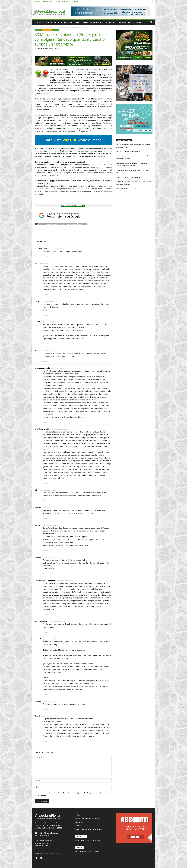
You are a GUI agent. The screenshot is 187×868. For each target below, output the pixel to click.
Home (36, 28)
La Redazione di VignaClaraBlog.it (87, 819)
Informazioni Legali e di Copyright (87, 852)
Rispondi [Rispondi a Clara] (46, 315)
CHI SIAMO (37, 2)
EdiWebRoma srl (46, 841)
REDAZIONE (66, 2)
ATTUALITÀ (43, 28)
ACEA (41, 224)
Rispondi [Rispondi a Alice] (46, 501)
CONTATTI (57, 2)
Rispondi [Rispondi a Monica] (46, 551)
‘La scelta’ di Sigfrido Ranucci (131, 152)
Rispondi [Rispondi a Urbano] (46, 361)
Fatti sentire (79, 822)
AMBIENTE (69, 22)
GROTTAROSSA (47, 30)
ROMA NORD (97, 22)
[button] (151, 22)
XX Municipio (82, 224)
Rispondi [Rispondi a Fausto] (46, 344)
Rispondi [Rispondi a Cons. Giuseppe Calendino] (46, 615)
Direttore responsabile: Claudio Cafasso (89, 829)
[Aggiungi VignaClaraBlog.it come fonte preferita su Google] (73, 215)
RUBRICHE (111, 22)
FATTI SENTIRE (47, 2)
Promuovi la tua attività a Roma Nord (88, 840)
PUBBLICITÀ (75, 2)
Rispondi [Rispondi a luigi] (46, 295)
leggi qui (101, 75)
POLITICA (58, 22)
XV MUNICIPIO (126, 22)
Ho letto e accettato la (73, 794)
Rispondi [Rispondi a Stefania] (46, 574)
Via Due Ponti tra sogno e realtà (136, 189)
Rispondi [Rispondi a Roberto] (46, 518)
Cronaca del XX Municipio (69, 224)
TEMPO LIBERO (81, 22)
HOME (38, 22)
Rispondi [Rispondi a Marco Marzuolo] (46, 632)
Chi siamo (79, 815)
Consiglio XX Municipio (52, 224)
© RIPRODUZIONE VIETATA (73, 206)
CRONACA (48, 22)
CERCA (139, 22)
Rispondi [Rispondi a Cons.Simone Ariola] (46, 422)
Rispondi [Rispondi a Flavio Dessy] (46, 695)
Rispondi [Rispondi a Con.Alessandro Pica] (46, 483)
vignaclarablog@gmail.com (52, 853)
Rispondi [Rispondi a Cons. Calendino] (46, 257)
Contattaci (79, 826)
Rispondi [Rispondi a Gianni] (46, 741)
